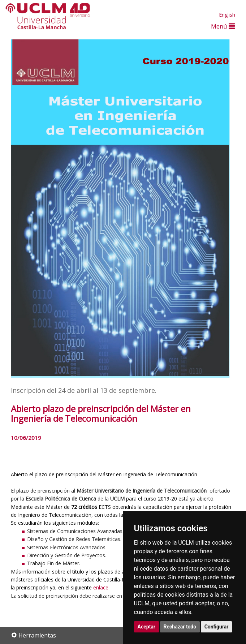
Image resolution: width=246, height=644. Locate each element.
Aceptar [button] (147, 627)
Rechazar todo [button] (180, 627)
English (227, 15)
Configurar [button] (217, 627)
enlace (101, 587)
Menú (223, 26)
